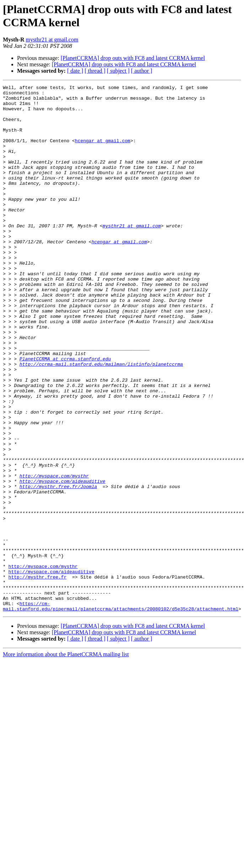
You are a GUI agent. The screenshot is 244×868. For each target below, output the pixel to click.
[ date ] (75, 71)
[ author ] (142, 71)
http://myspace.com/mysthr (54, 554)
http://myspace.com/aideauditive (63, 561)
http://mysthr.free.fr (38, 676)
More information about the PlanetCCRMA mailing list (66, 760)
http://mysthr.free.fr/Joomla (58, 567)
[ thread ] (95, 71)
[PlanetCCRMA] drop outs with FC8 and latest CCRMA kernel (133, 58)
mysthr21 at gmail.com (52, 40)
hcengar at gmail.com (103, 152)
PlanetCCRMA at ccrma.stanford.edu (65, 414)
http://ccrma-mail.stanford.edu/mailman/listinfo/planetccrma (101, 420)
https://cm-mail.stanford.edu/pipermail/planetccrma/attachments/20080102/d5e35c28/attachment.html (121, 711)
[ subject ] (118, 71)
